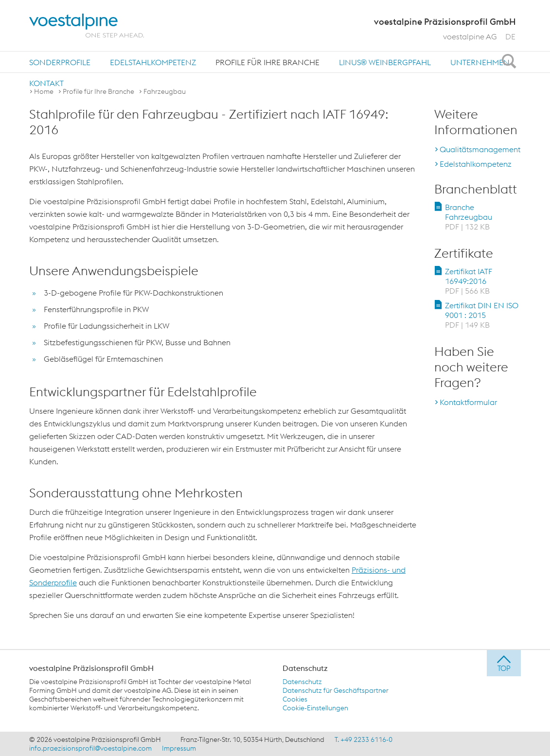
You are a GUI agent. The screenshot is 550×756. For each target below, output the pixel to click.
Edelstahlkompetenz (153, 62)
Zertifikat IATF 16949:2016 (469, 281)
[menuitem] (60, 62)
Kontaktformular (468, 402)
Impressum (179, 748)
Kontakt (46, 83)
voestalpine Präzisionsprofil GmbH (91, 668)
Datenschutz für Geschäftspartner (336, 690)
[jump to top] (504, 663)
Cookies (295, 699)
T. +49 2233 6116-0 (364, 739)
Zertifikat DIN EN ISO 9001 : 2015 (482, 315)
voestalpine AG (470, 36)
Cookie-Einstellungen (315, 708)
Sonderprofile (60, 62)
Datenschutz (302, 682)
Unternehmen (480, 62)
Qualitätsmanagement (480, 149)
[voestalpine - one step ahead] (87, 26)
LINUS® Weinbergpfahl (385, 62)
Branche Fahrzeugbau (469, 217)
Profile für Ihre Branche (267, 62)
